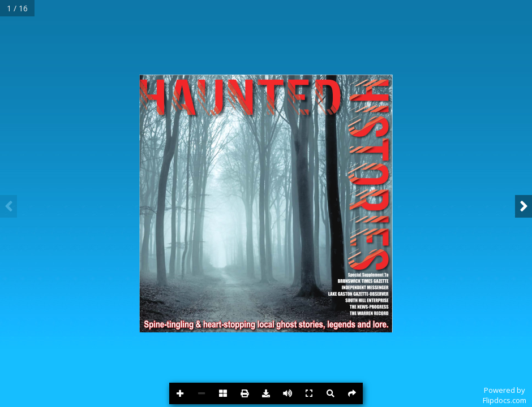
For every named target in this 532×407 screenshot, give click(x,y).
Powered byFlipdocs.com (505, 395)
